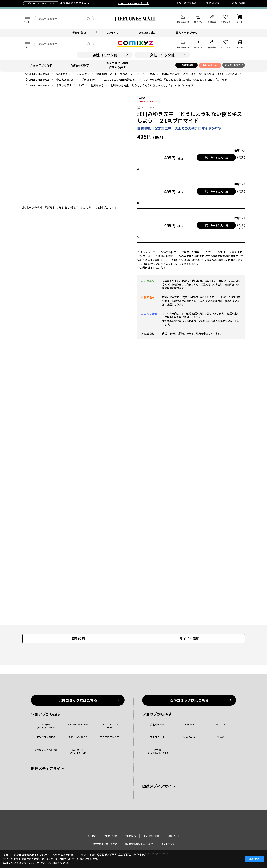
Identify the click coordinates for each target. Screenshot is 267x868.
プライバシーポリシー (34, 863)
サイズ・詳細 (189, 639)
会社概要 (92, 836)
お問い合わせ (173, 836)
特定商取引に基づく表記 (105, 844)
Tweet (141, 97)
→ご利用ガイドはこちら (151, 268)
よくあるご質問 (236, 3)
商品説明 (78, 639)
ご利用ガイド (212, 3)
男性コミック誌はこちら (78, 700)
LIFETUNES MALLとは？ (133, 3)
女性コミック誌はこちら (189, 700)
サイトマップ (168, 844)
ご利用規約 (130, 836)
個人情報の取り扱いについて (139, 844)
